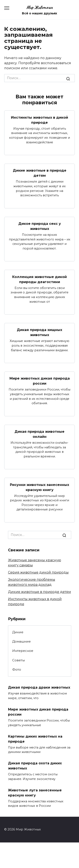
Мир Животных (39, 7)
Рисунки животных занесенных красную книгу (39, 487)
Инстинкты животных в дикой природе (39, 120)
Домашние (21, 641)
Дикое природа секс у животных (40, 226)
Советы (19, 660)
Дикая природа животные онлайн (39, 434)
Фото (17, 669)
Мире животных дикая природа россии (40, 381)
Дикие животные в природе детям (40, 173)
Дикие (18, 632)
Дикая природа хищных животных (39, 332)
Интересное (23, 651)
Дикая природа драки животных (39, 687)
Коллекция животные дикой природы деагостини (39, 279)
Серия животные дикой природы (38, 572)
